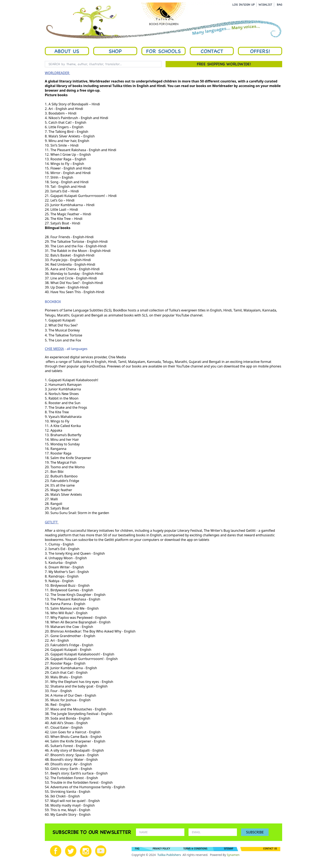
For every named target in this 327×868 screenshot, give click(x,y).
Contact (212, 51)
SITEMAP (229, 849)
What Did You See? (63, 325)
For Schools (163, 51)
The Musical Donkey (64, 330)
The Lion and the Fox (65, 340)
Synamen (233, 855)
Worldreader (223, 86)
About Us (67, 51)
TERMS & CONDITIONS (195, 849)
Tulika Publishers (169, 855)
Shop (115, 51)
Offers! (260, 51)
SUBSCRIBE (255, 832)
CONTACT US (270, 849)
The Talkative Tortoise (65, 335)
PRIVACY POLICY (161, 849)
